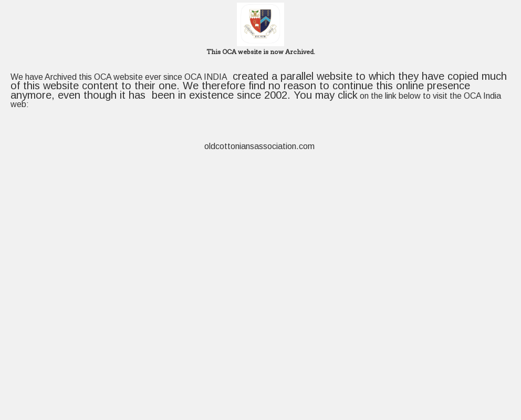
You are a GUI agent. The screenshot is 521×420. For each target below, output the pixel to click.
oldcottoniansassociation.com (260, 146)
